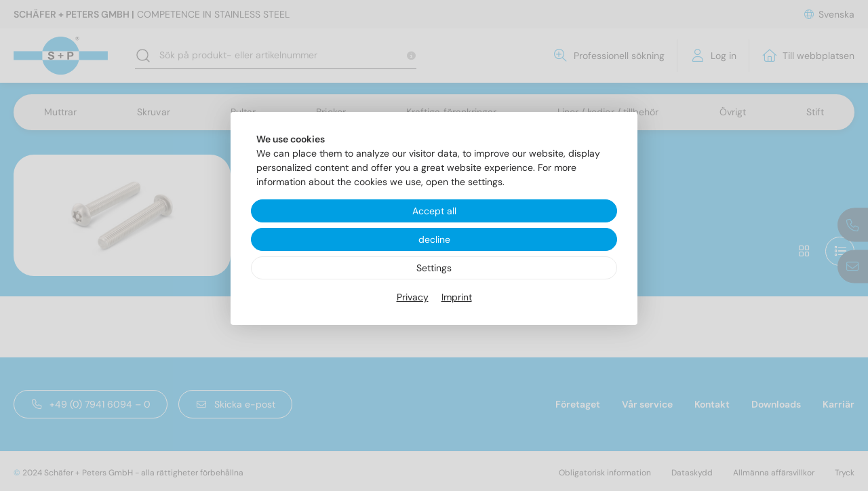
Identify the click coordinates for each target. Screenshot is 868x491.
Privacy (413, 297)
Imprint (457, 297)
